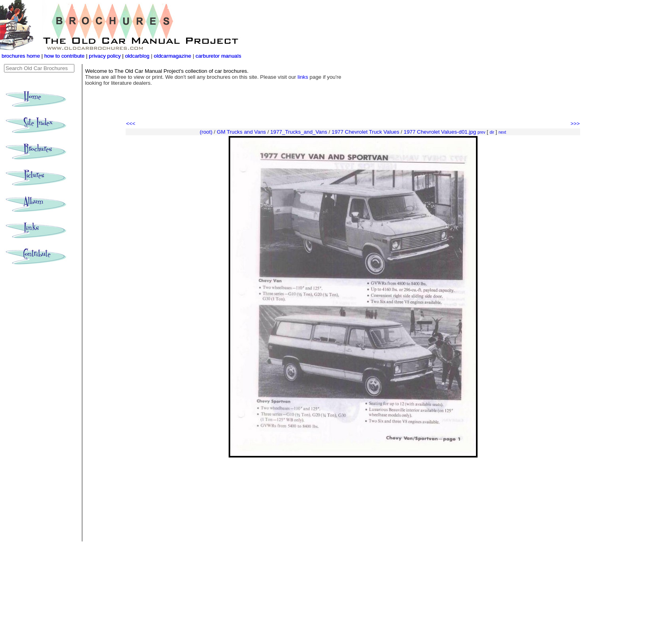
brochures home (21, 56)
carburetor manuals (218, 56)
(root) (206, 132)
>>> (575, 124)
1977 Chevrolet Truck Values (365, 132)
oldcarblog (137, 56)
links (303, 77)
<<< (131, 124)
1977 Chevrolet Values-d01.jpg (440, 132)
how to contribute (64, 56)
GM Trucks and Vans (241, 132)
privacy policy (106, 56)
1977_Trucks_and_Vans (299, 132)
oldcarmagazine (173, 56)
